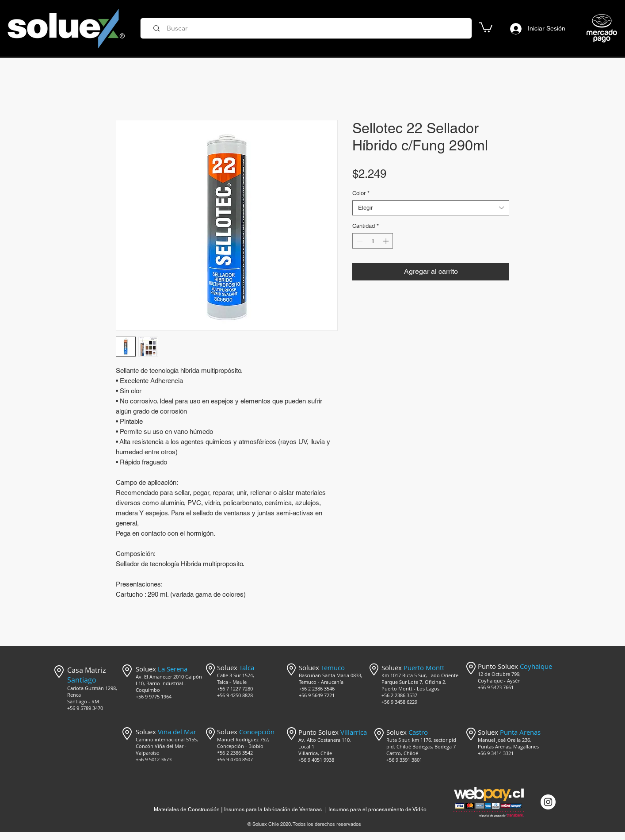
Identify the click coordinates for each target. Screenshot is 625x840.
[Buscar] (309, 28)
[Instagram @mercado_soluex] (548, 802)
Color (361, 193)
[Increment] (387, 241)
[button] (486, 27)
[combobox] (431, 208)
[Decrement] (359, 241)
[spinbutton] (373, 241)
